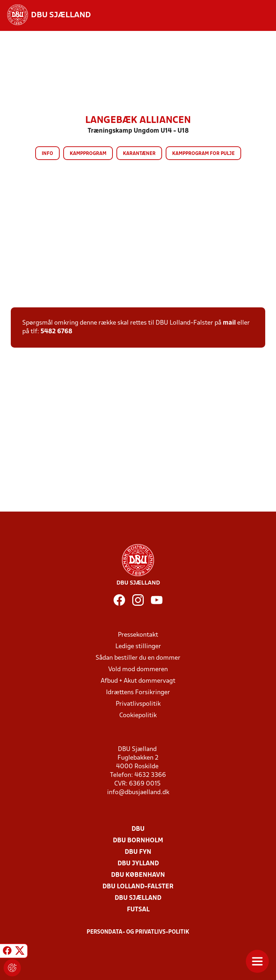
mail (229, 323)
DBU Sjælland (138, 898)
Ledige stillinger (138, 647)
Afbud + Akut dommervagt (138, 681)
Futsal (138, 910)
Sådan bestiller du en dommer (138, 658)
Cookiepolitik (138, 716)
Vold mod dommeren (138, 670)
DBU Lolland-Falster (138, 887)
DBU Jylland (138, 864)
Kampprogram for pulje (203, 154)
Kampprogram (88, 154)
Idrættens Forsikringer (138, 693)
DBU (138, 829)
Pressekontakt (138, 635)
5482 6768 (56, 332)
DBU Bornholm (138, 841)
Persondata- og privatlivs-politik (138, 932)
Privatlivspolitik (138, 704)
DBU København (138, 875)
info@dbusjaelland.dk (138, 793)
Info (47, 154)
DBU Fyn (138, 852)
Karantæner (139, 154)
